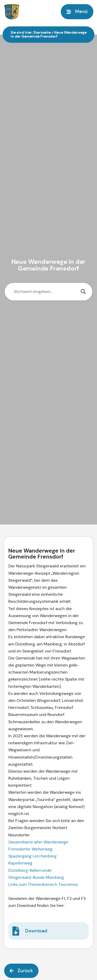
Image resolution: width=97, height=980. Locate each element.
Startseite (42, 32)
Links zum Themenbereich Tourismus (44, 884)
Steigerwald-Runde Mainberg (37, 877)
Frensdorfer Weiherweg (31, 849)
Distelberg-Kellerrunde (30, 870)
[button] (21, 971)
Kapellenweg (21, 863)
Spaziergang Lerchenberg (33, 856)
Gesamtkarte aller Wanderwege (39, 842)
